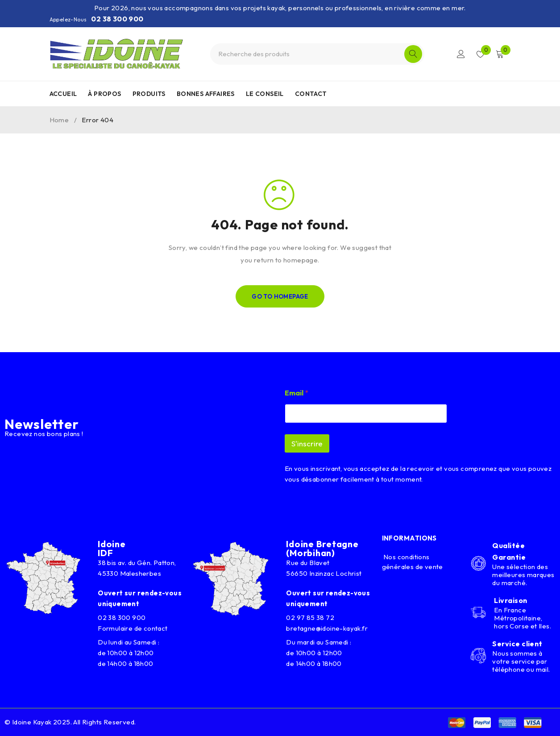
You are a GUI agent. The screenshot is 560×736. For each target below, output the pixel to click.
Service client (517, 644)
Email (297, 393)
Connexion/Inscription (460, 54)
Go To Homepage (280, 296)
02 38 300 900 (117, 19)
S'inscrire (307, 443)
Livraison (510, 600)
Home (59, 120)
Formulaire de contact (133, 628)
